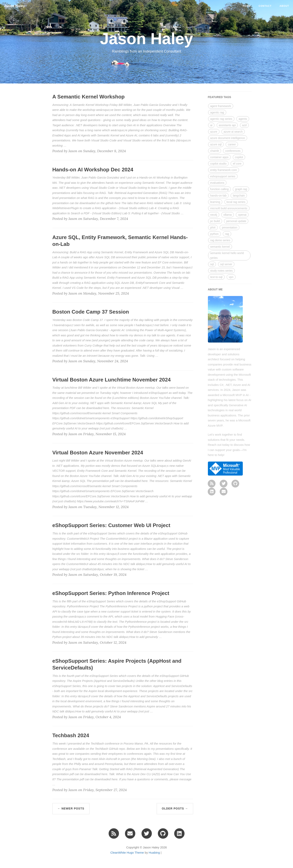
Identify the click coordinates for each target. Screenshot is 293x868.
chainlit (215, 151)
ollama (228, 215)
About (284, 6)
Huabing (154, 853)
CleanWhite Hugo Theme (127, 853)
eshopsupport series (223, 176)
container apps (219, 157)
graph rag (241, 189)
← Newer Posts (71, 808)
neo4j (214, 215)
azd (244, 125)
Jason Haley (14, 6)
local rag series (236, 202)
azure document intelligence (228, 138)
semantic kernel (220, 247)
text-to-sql (216, 277)
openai (242, 215)
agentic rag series (221, 119)
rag (227, 234)
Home (247, 6)
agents (243, 119)
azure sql (216, 144)
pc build (215, 221)
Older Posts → (175, 808)
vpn (231, 277)
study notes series (222, 271)
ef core (237, 164)
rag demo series (220, 240)
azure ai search (233, 132)
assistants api (227, 125)
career (232, 144)
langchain (239, 196)
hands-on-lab (218, 196)
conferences (233, 151)
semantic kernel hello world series (227, 255)
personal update (236, 221)
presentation (230, 227)
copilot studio (218, 164)
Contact (265, 6)
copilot (239, 157)
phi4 (213, 227)
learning (215, 202)
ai (211, 125)
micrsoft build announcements (229, 208)
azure (214, 132)
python (214, 234)
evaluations (217, 183)
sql (212, 264)
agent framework (221, 106)
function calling (220, 189)
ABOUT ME (215, 289)
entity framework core (224, 170)
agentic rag (217, 112)
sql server (226, 264)
